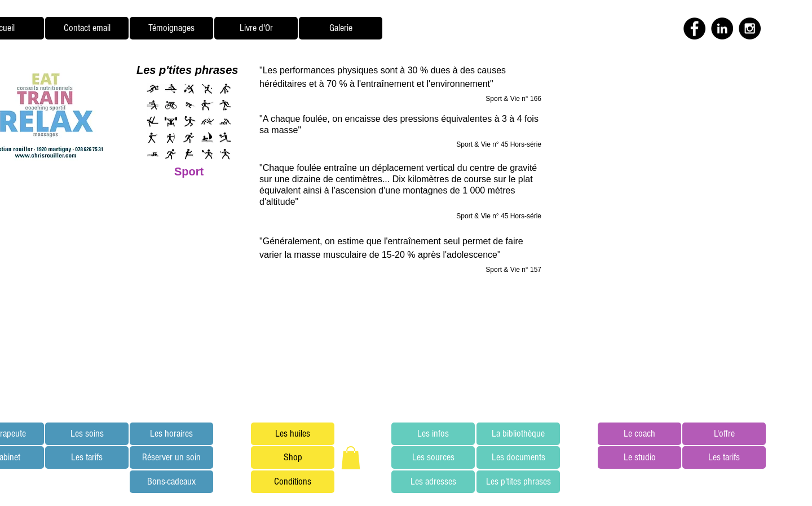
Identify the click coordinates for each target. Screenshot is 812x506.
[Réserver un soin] (171, 457)
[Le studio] (639, 457)
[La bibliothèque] (518, 434)
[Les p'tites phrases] (518, 482)
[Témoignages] (171, 28)
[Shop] (293, 457)
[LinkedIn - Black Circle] (722, 28)
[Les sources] (433, 457)
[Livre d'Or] (256, 28)
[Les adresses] (433, 482)
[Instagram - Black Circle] (750, 28)
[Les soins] (87, 434)
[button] (351, 458)
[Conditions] (293, 482)
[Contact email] (87, 28)
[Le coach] (639, 434)
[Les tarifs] (87, 457)
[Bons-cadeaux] (171, 482)
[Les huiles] (293, 434)
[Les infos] (433, 434)
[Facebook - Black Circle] (694, 28)
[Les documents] (518, 457)
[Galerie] (341, 28)
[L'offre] (724, 434)
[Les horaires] (171, 434)
